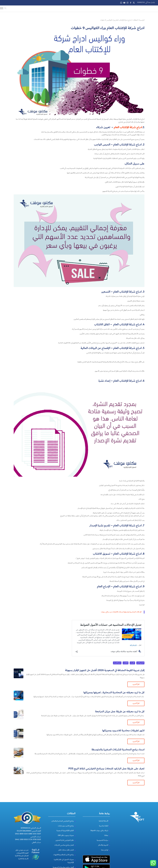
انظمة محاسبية (104, 825)
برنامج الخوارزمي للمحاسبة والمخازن (63, 821)
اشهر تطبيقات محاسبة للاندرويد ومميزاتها (123, 730)
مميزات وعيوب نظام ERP (66, 835)
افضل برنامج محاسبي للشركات (64, 845)
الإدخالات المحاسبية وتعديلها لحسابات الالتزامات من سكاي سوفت (121, 612)
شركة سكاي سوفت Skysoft (99, 830)
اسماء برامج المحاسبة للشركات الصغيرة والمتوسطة (118, 749)
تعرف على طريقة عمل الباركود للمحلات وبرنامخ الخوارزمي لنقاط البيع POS (106, 768)
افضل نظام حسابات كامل (66, 850)
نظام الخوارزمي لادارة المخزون (65, 840)
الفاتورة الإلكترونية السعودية (65, 830)
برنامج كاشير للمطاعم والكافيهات (64, 854)
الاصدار (132, 663)
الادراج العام (140, 663)
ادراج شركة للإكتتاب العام (128, 127)
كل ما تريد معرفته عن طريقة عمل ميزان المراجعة (120, 711)
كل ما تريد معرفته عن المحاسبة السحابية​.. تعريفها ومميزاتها (114, 692)
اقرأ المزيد (136, 684)
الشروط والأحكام (103, 845)
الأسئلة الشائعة (104, 821)
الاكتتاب (126, 663)
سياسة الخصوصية (102, 840)
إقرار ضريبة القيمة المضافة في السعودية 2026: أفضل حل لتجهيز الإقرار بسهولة (105, 670)
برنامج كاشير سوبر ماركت (66, 825)
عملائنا (106, 835)
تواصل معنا (105, 850)
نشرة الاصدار (117, 663)
